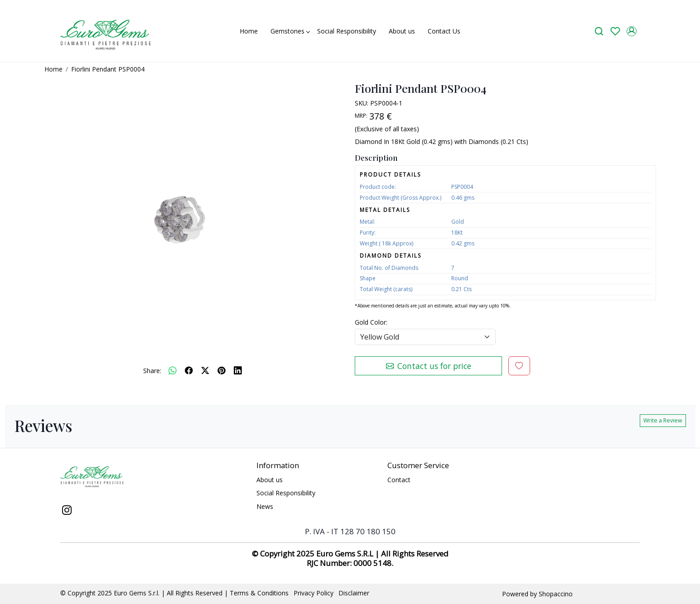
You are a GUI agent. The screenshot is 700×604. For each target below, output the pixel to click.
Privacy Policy (314, 593)
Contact (399, 480)
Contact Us (444, 31)
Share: (152, 371)
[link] (599, 31)
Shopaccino (556, 594)
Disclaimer (354, 593)
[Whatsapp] (173, 370)
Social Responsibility (347, 31)
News (265, 506)
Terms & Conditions (259, 593)
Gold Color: (371, 322)
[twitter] (205, 370)
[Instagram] (67, 511)
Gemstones (290, 31)
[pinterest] (222, 370)
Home (249, 31)
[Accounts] (632, 31)
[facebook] (189, 370)
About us (402, 31)
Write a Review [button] (663, 420)
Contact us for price (429, 366)
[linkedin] (238, 370)
